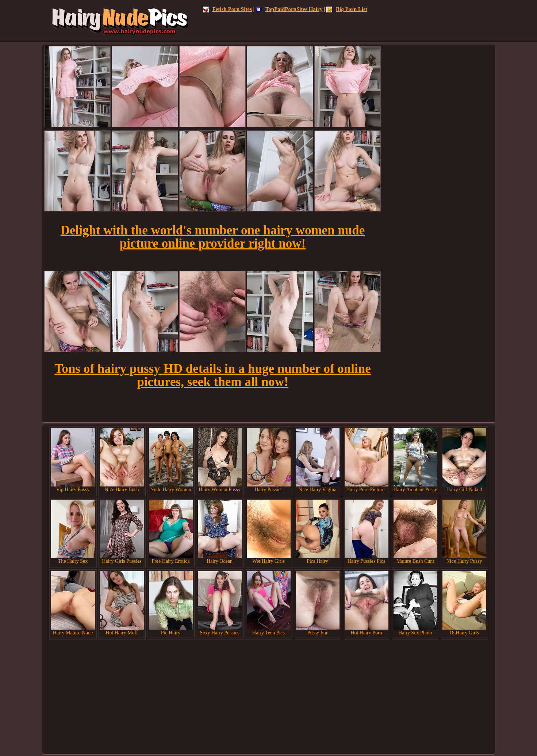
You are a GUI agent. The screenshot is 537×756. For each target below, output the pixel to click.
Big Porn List (347, 9)
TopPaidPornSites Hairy (289, 9)
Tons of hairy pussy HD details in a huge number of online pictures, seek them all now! (212, 375)
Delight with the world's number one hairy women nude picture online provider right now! (213, 237)
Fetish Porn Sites (227, 9)
